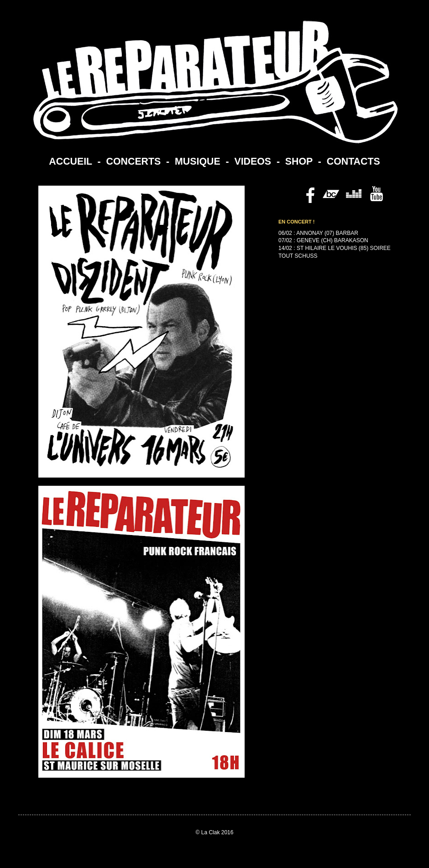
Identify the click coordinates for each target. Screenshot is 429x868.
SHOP (299, 161)
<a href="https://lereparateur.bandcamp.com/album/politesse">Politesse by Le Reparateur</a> (329, 356)
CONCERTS (134, 161)
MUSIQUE (198, 161)
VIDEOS (253, 161)
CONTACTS (353, 161)
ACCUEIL (70, 161)
